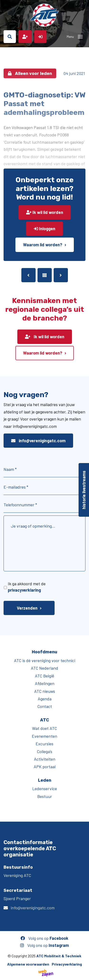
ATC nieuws (45, 691)
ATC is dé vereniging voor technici (45, 660)
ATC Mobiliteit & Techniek (59, 956)
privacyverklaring (24, 590)
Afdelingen (45, 683)
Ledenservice (45, 789)
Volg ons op (44, 938)
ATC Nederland (44, 668)
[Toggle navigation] (80, 37)
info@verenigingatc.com (38, 441)
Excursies (44, 744)
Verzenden (27, 608)
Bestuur (45, 796)
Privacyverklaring (67, 964)
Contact (45, 706)
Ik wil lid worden (45, 212)
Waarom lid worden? (43, 245)
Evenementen (44, 736)
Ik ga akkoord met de (27, 587)
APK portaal (45, 767)
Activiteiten (45, 759)
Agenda (45, 699)
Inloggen (44, 229)
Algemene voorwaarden (28, 964)
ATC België (44, 676)
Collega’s (44, 751)
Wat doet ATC (44, 728)
